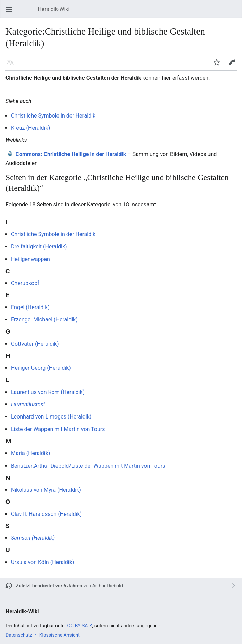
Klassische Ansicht (60, 635)
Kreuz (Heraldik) (30, 128)
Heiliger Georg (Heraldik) (41, 368)
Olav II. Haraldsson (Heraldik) (46, 514)
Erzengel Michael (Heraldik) (44, 320)
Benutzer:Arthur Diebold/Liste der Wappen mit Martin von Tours (88, 466)
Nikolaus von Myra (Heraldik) (46, 490)
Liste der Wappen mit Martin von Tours (58, 429)
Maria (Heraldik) (30, 453)
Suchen (235, 12)
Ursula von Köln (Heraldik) (42, 562)
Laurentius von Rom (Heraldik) (48, 392)
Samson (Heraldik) (33, 538)
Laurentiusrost (28, 404)
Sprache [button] (12, 65)
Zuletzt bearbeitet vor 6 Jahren (49, 586)
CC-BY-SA (78, 626)
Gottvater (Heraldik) (35, 344)
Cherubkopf (25, 283)
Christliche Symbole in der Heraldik (53, 116)
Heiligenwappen (30, 259)
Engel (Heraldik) (30, 307)
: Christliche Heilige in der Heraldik (71, 154)
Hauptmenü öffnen (11, 12)
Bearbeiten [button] (234, 65)
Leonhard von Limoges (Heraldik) (51, 417)
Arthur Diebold (108, 586)
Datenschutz (19, 635)
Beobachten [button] (219, 65)
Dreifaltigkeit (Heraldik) (39, 246)
